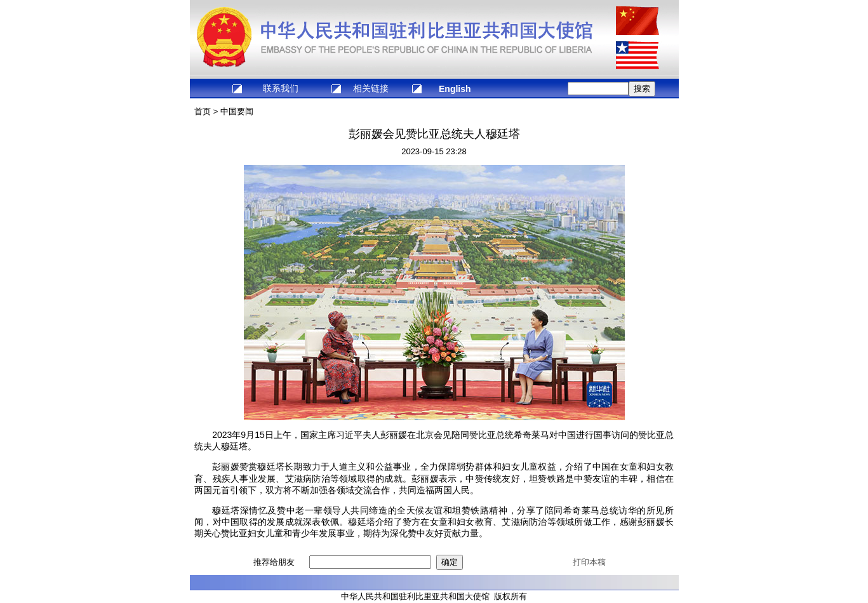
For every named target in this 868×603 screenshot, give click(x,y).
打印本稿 (589, 562)
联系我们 (281, 88)
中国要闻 (237, 111)
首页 (203, 111)
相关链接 (371, 88)
